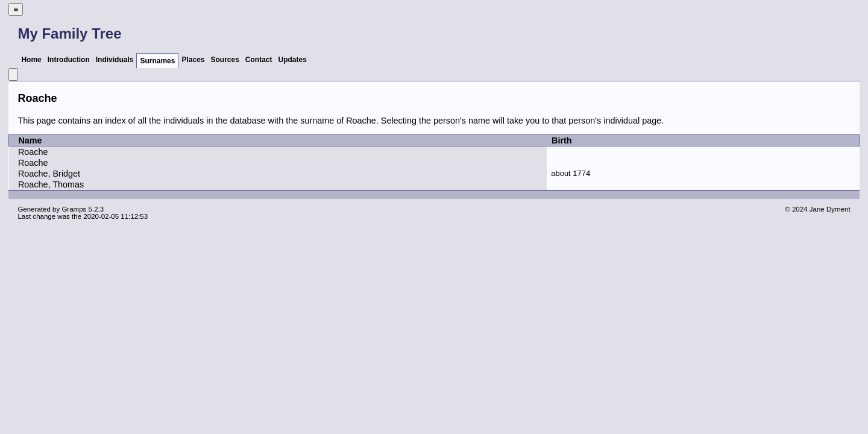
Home (31, 60)
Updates (293, 60)
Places (193, 60)
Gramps (74, 209)
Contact (259, 60)
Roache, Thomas (51, 184)
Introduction (69, 60)
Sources (225, 60)
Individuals (115, 60)
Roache (33, 152)
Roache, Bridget (49, 174)
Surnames (157, 61)
